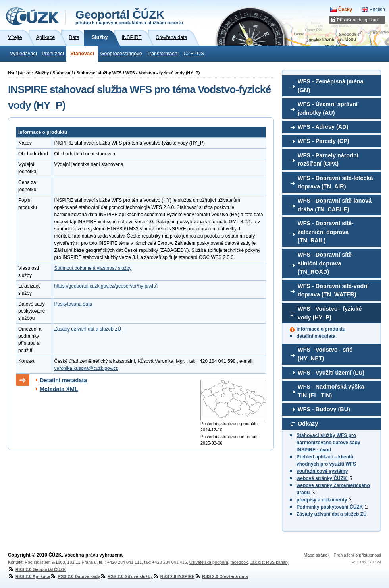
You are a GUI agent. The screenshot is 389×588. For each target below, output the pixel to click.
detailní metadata (316, 336)
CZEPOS (194, 54)
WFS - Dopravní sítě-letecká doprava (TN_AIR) (335, 182)
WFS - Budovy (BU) (324, 409)
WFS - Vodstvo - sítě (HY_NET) (325, 354)
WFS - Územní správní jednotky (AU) (328, 108)
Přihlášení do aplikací (358, 20)
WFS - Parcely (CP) (324, 141)
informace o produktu (321, 329)
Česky (345, 10)
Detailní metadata (63, 380)
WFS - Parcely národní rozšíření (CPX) (328, 160)
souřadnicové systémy (322, 471)
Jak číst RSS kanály (269, 562)
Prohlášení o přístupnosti (357, 555)
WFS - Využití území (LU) (331, 373)
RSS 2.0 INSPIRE (174, 576)
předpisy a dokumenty (324, 500)
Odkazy (308, 424)
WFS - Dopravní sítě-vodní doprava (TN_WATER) (333, 290)
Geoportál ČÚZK (129, 17)
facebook (239, 562)
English (377, 10)
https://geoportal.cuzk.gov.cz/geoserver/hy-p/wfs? (107, 286)
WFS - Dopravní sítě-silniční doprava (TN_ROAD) (326, 263)
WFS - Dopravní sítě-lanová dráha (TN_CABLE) (335, 205)
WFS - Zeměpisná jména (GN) (331, 86)
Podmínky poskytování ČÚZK (332, 507)
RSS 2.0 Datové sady (75, 576)
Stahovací (82, 54)
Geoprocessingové (121, 54)
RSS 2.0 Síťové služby (126, 576)
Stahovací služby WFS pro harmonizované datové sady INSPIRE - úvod (328, 443)
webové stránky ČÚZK (324, 478)
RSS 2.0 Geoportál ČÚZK (37, 569)
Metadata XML (59, 389)
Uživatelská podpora (209, 562)
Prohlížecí (53, 54)
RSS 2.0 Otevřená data (221, 576)
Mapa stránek (317, 555)
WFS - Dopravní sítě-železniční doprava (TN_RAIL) (326, 232)
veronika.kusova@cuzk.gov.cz (86, 368)
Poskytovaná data (73, 304)
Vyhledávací (23, 54)
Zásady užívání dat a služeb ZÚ (332, 514)
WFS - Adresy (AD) (323, 127)
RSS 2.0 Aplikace (29, 576)
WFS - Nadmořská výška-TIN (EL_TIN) (332, 391)
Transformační (163, 54)
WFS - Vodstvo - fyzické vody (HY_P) (330, 313)
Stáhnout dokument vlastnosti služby (93, 268)
